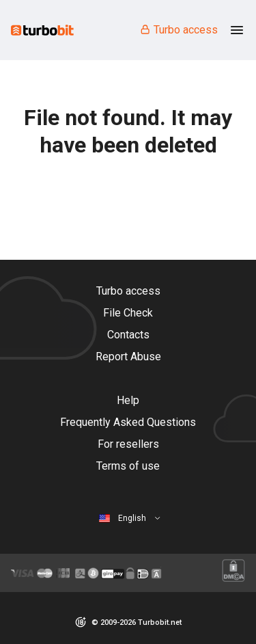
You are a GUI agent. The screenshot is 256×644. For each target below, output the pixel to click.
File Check (128, 313)
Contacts (128, 335)
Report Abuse (128, 357)
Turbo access (179, 30)
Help (128, 400)
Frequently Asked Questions (128, 422)
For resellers (128, 444)
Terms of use (128, 466)
